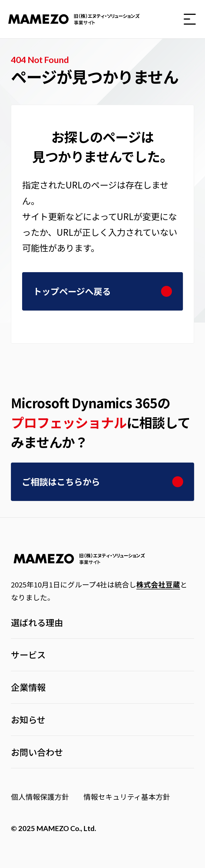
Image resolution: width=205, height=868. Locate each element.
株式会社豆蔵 (158, 584)
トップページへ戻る (72, 291)
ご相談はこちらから (61, 481)
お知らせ (28, 719)
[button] (190, 19)
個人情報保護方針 (40, 796)
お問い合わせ (37, 752)
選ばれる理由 (37, 622)
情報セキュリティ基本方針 (127, 796)
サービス (28, 655)
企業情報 (28, 687)
